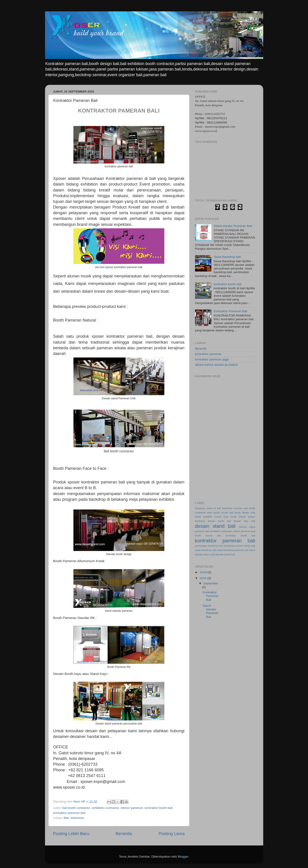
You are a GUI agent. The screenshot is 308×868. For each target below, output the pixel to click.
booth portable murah (208, 517)
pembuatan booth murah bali (239, 546)
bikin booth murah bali (220, 513)
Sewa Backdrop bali (227, 257)
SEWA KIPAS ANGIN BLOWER (217, 365)
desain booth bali (219, 521)
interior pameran (132, 808)
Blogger (183, 857)
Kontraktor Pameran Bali (230, 311)
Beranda (124, 834)
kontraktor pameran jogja (212, 359)
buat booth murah (235, 517)
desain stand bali (215, 526)
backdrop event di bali (208, 508)
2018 (203, 572)
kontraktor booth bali (159, 808)
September (211, 583)
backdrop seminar (232, 508)
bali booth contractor (76, 808)
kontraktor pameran (208, 354)
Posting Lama (172, 834)
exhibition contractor (105, 808)
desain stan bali (244, 521)
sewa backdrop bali (206, 550)
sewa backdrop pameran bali (233, 550)
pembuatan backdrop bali (209, 546)
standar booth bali (225, 554)
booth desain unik (245, 513)
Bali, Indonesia (74, 818)
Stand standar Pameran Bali (233, 226)
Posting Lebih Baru (71, 834)
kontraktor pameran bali (69, 813)
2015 (203, 578)
